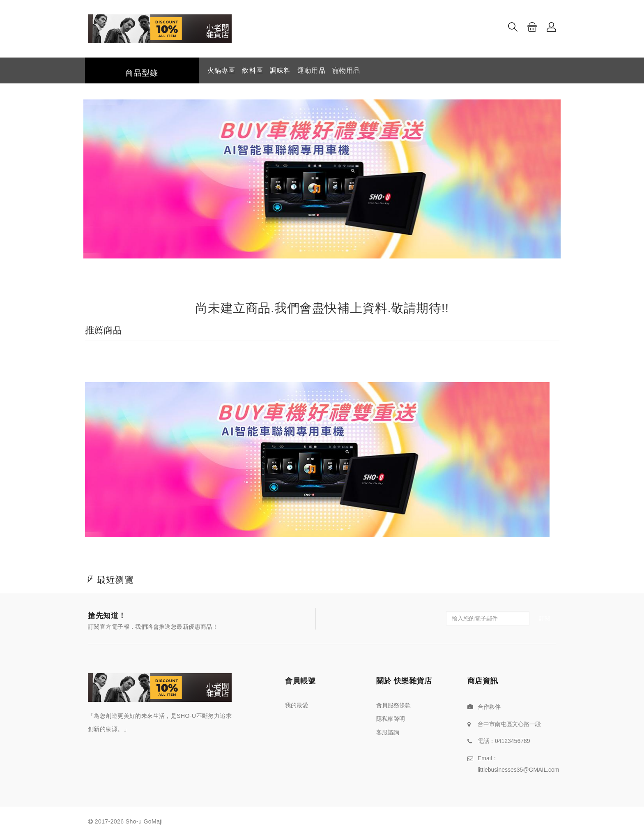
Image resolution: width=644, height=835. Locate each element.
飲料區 (252, 70)
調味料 (280, 70)
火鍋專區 (221, 70)
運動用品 (311, 70)
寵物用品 (346, 70)
